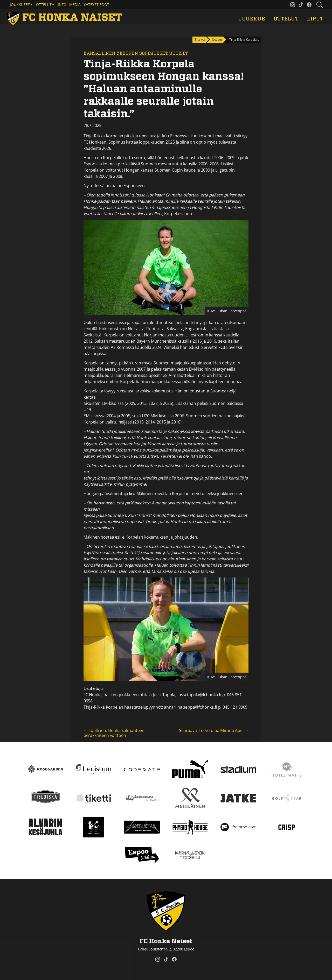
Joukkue (252, 19)
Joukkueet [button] (20, 5)
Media (75, 5)
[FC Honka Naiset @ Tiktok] (301, 5)
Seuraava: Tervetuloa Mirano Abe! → (214, 730)
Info (62, 5)
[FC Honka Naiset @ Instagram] (293, 5)
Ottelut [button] (44, 5)
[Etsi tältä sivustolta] (320, 5)
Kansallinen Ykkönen (111, 53)
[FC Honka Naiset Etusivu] (65, 18)
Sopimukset (153, 53)
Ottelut (286, 19)
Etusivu (200, 40)
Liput (315, 19)
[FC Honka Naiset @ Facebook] (309, 5)
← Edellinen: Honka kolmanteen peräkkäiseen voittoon (114, 733)
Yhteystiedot (96, 5)
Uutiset (178, 53)
